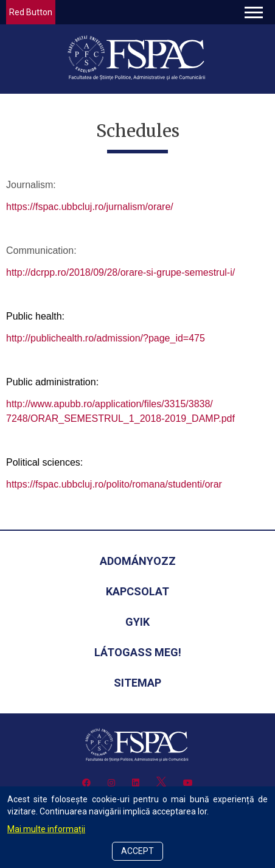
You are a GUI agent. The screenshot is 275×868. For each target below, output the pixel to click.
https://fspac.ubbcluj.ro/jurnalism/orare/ (90, 207)
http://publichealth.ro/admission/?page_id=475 (106, 338)
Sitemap (137, 683)
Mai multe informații (46, 829)
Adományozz (138, 561)
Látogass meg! (138, 652)
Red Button (31, 12)
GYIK (137, 622)
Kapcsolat (137, 591)
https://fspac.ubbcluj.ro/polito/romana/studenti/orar (114, 484)
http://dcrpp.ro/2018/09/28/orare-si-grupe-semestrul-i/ (120, 272)
